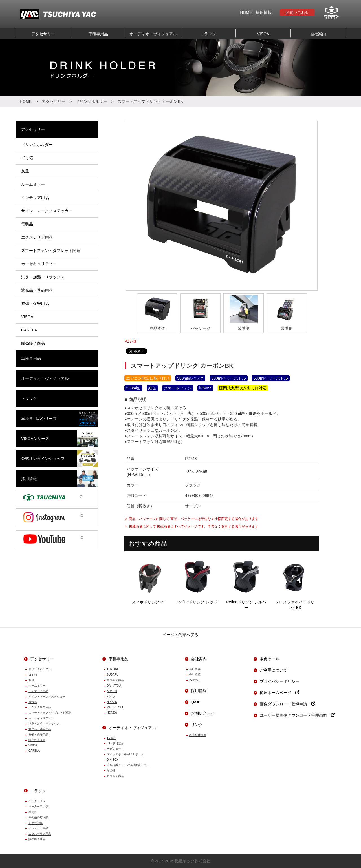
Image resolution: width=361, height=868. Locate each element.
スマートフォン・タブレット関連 (50, 713)
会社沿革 (195, 675)
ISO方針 (194, 680)
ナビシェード (115, 749)
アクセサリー (43, 34)
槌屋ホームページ (279, 693)
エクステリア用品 (40, 707)
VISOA (263, 34)
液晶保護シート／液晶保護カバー (128, 765)
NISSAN (112, 702)
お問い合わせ (297, 12)
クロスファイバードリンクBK (295, 583)
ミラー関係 (36, 823)
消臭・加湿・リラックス (44, 724)
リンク (197, 725)
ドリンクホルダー (91, 101)
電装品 (33, 702)
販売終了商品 (37, 740)
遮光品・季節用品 (40, 729)
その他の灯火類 (38, 817)
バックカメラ (37, 801)
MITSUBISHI (115, 707)
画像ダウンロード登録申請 (287, 704)
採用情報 (264, 12)
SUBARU (113, 675)
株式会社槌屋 (198, 735)
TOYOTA (113, 669)
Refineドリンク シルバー (246, 583)
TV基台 (112, 738)
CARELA (34, 751)
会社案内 (318, 34)
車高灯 (33, 812)
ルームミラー (37, 686)
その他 (111, 770)
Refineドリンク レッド (198, 580)
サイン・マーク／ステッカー (47, 697)
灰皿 (31, 680)
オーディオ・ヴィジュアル (153, 34)
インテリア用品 (38, 691)
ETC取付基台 (115, 743)
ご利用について (274, 670)
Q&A (195, 702)
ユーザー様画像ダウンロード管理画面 (297, 715)
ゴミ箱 (33, 675)
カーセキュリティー (41, 718)
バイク (111, 697)
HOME (246, 12)
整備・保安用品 (38, 735)
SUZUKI (112, 691)
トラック (208, 34)
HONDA (112, 713)
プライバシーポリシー (279, 681)
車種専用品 (98, 34)
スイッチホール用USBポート (125, 754)
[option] (222, 206)
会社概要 (195, 669)
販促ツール (270, 659)
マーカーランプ (38, 806)
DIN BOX (113, 760)
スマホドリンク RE (149, 580)
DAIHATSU (114, 686)
